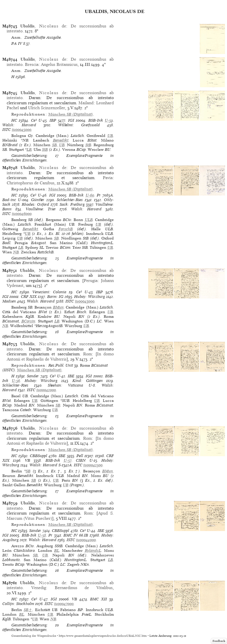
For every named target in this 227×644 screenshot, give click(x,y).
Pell (80, 456)
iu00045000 (22, 130)
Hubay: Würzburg (89, 297)
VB (28, 460)
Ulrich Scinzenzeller (47, 108)
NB (16, 252)
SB (54, 145)
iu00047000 (64, 604)
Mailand (86, 103)
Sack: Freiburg (72, 204)
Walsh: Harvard (19, 125)
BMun (58, 307)
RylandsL (93, 551)
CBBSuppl (39, 456)
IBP (53, 120)
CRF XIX (29, 297)
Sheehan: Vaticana (65, 385)
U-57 (68, 460)
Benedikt (61, 140)
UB (110, 136)
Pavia (108, 178)
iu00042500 (93, 465)
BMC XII (98, 599)
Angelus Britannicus (59, 64)
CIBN (81, 460)
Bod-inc (9, 200)
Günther (38, 200)
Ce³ (34, 120)
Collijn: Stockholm (18, 604)
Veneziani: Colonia (49, 292)
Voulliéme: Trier (41, 209)
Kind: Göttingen (87, 381)
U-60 (90, 195)
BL (57, 551)
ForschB (66, 229)
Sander (33, 376)
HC (14, 120)
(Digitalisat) (71, 114)
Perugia (91, 281)
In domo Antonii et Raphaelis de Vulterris (60, 356)
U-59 (109, 120)
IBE (71, 376)
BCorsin (28, 321)
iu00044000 (86, 540)
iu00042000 (46, 390)
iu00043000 (85, 301)
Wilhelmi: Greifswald (79, 125)
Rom (87, 354)
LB (29, 150)
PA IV (17, 43)
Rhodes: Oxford (35, 204)
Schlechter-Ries (70, 200)
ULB (89, 220)
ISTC (7, 130)
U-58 (42, 535)
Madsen (9, 301)
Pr (99, 195)
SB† (28, 610)
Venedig (39, 588)
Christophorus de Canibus (31, 183)
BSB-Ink (96, 120)
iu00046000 (22, 214)
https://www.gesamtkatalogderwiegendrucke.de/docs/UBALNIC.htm (103, 636)
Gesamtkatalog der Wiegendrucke (34, 636)
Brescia (32, 64)
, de (43, 26)
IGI (71, 120)
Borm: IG (55, 297)
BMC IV (71, 535)
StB (88, 145)
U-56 (16, 381)
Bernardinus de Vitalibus (84, 588)
